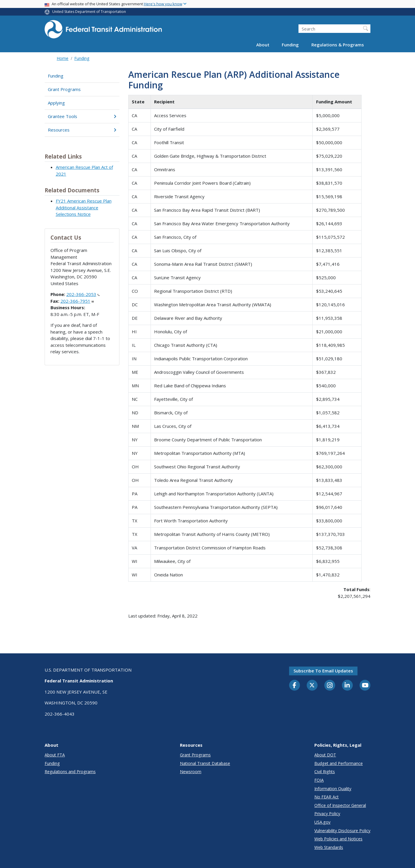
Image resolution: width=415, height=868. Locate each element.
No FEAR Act (327, 797)
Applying (56, 103)
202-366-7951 (77, 301)
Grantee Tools (82, 116)
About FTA (55, 755)
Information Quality (333, 789)
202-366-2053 (83, 294)
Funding (290, 45)
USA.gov (322, 822)
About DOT (325, 755)
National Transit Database (205, 763)
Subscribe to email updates (323, 671)
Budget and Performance (339, 763)
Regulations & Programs (338, 45)
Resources (82, 130)
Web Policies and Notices (338, 839)
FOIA (319, 780)
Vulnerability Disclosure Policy (342, 831)
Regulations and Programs (70, 772)
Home (63, 58)
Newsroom (191, 772)
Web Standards (329, 847)
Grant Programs (64, 89)
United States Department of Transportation (89, 12)
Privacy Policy (327, 814)
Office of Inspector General (340, 805)
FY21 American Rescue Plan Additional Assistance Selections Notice (84, 207)
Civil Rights (325, 772)
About (263, 45)
